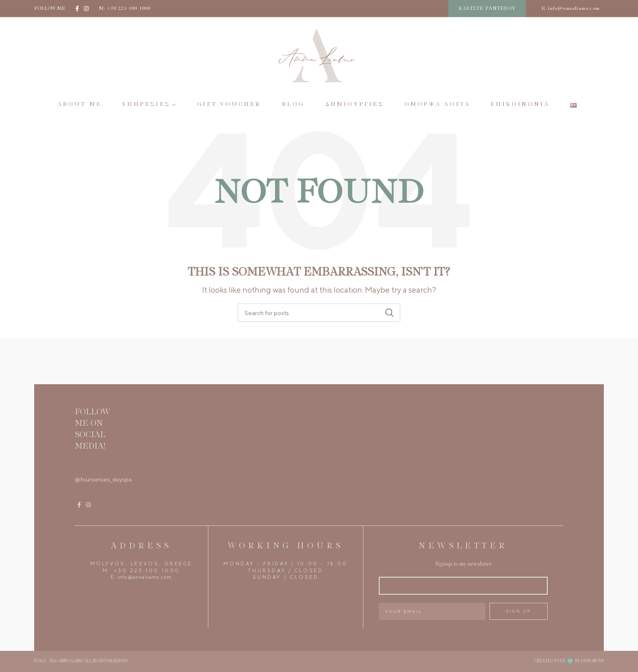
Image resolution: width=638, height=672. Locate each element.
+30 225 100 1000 (147, 571)
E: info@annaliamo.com (571, 9)
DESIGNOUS (592, 661)
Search (389, 313)
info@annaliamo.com (145, 577)
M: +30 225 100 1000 (125, 9)
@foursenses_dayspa (103, 479)
